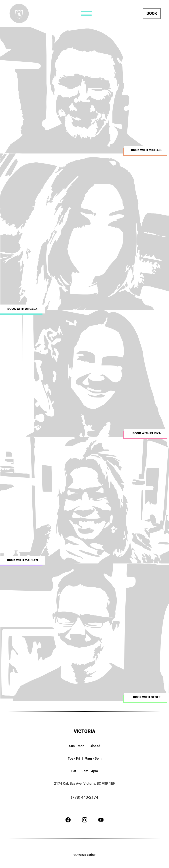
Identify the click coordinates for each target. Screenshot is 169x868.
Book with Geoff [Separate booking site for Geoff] (147, 697)
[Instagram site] (85, 821)
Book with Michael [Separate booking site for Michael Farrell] (147, 150)
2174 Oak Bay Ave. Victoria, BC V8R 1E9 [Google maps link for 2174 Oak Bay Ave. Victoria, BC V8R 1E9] (84, 784)
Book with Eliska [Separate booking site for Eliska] (147, 433)
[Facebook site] (68, 821)
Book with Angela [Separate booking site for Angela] (22, 309)
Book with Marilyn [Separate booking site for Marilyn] (22, 560)
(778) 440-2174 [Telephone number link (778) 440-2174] (84, 797)
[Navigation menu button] (86, 13)
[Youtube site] (101, 821)
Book (152, 13)
